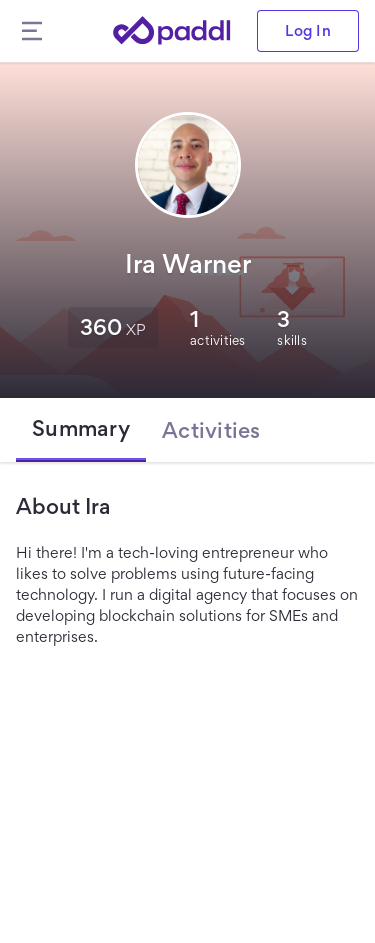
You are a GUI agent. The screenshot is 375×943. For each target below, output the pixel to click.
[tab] (81, 430)
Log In (308, 30)
